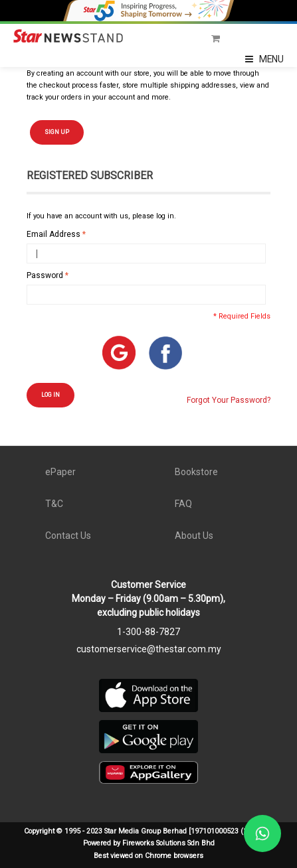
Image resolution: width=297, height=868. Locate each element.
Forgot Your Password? (229, 400)
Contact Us (68, 536)
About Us (194, 536)
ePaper (60, 472)
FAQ (183, 504)
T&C (54, 504)
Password (45, 275)
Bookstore (196, 472)
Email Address (53, 234)
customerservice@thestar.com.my (149, 649)
